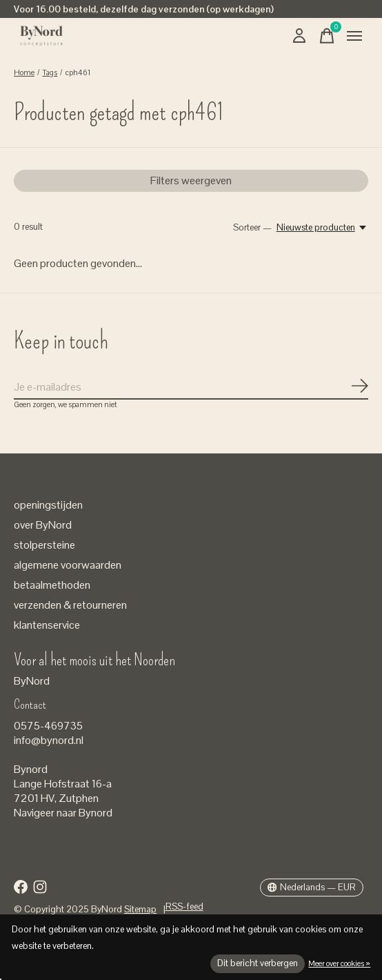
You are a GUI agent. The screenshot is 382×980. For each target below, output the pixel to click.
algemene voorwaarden (68, 565)
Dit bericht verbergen (258, 963)
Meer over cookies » (339, 963)
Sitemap (140, 909)
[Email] (191, 388)
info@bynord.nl (49, 740)
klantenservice (47, 625)
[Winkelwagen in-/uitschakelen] (327, 36)
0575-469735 (48, 726)
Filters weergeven (191, 180)
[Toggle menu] (354, 36)
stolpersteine (44, 545)
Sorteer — (252, 227)
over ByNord (43, 525)
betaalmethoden (52, 585)
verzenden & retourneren (70, 605)
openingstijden (48, 505)
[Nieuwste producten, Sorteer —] (322, 227)
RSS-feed (184, 906)
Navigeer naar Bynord (63, 813)
